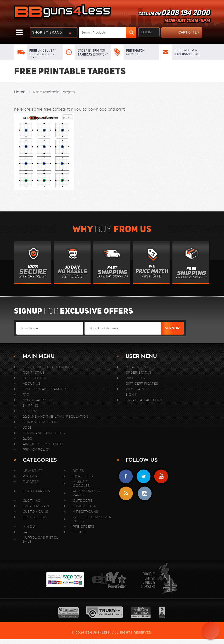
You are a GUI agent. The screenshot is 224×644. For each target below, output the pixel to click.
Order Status (139, 372)
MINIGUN (30, 526)
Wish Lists (135, 378)
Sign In (132, 394)
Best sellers (35, 517)
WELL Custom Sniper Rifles (92, 519)
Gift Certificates (142, 383)
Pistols (30, 476)
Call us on (174, 17)
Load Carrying (37, 491)
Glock (79, 532)
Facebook (126, 476)
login (146, 32)
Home (20, 92)
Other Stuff (84, 506)
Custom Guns (35, 512)
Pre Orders (83, 526)
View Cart (135, 389)
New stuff (33, 471)
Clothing (32, 501)
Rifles (78, 471)
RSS (126, 493)
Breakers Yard (37, 506)
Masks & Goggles (81, 484)
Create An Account (144, 400)
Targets (31, 482)
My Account (137, 367)
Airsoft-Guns (85, 512)
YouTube (161, 476)
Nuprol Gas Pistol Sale (40, 539)
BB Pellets (83, 476)
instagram (145, 493)
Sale (27, 532)
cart (180, 32)
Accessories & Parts (86, 493)
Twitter (144, 476)
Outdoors (82, 501)
